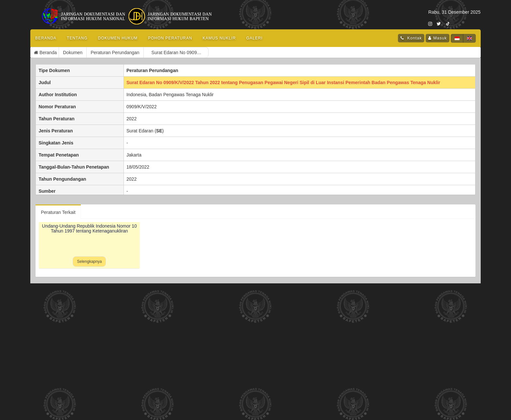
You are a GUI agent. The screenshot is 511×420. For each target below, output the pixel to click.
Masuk (440, 38)
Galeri (255, 38)
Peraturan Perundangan (87, 52)
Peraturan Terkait (58, 212)
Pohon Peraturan (170, 38)
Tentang (77, 38)
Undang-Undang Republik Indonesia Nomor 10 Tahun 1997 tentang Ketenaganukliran (89, 228)
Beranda (46, 38)
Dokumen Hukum (118, 38)
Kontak (414, 38)
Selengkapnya (89, 262)
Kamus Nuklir (219, 38)
